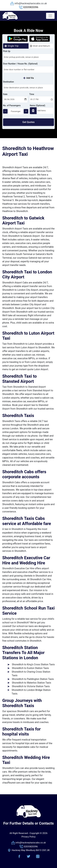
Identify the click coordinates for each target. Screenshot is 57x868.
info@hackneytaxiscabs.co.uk (31, 3)
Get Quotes (29, 122)
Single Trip (13, 46)
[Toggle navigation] (50, 16)
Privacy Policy (28, 837)
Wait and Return (41, 46)
